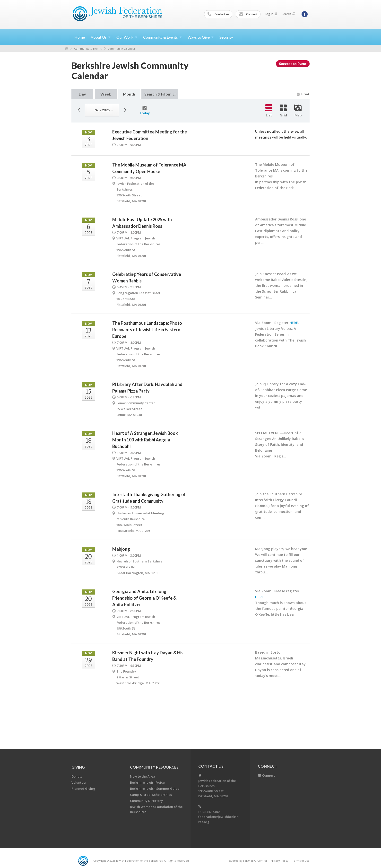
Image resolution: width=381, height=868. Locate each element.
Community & (162, 37)
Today (145, 110)
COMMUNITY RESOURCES (154, 767)
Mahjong (121, 549)
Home (80, 37)
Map (298, 111)
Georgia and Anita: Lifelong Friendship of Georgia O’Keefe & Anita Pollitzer (144, 598)
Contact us (218, 14)
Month (129, 94)
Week (106, 94)
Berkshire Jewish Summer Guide (155, 789)
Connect (248, 14)
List (269, 111)
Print (303, 94)
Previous (79, 110)
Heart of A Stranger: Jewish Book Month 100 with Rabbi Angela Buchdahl (145, 440)
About (101, 37)
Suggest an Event (293, 64)
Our (127, 37)
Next (125, 110)
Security (226, 37)
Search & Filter (160, 94)
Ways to (201, 37)
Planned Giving (83, 789)
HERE (294, 323)
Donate (77, 776)
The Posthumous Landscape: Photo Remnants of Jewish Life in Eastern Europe (147, 330)
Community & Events (88, 48)
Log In (271, 14)
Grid (283, 111)
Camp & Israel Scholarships (151, 795)
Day (82, 94)
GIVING (78, 767)
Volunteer (79, 782)
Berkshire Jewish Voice (147, 782)
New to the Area (143, 776)
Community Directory (146, 801)
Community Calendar (121, 48)
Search (288, 14)
